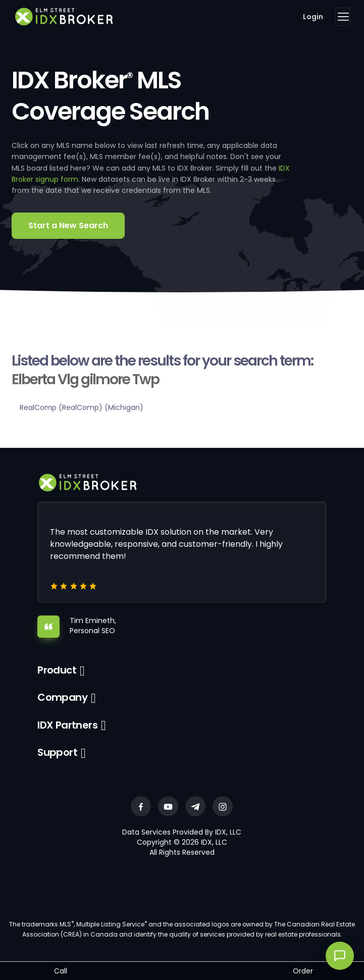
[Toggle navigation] (343, 17)
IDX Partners (67, 725)
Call (61, 971)
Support (57, 752)
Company (62, 697)
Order (303, 971)
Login (313, 17)
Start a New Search (68, 225)
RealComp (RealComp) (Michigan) (82, 407)
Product (57, 670)
